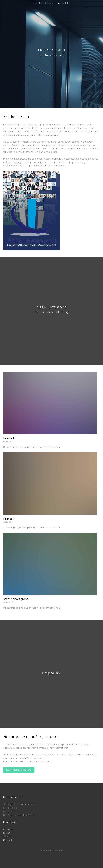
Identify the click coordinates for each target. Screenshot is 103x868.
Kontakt (8, 840)
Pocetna (8, 829)
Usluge (7, 833)
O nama (8, 837)
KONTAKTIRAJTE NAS (19, 770)
